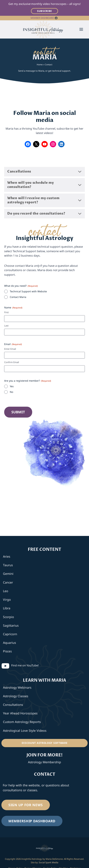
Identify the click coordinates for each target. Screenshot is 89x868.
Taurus (8, 565)
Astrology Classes (16, 696)
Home (40, 65)
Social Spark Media (48, 862)
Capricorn (10, 634)
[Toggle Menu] (81, 29)
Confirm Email (12, 362)
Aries (7, 556)
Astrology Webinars (17, 687)
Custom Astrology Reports (22, 722)
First (6, 312)
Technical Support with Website (28, 291)
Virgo (7, 600)
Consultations (13, 705)
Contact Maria (18, 297)
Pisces (7, 651)
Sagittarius (11, 625)
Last (6, 326)
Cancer (8, 582)
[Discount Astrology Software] (44, 743)
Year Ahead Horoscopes (20, 713)
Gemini (8, 574)
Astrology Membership (44, 762)
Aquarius (9, 643)
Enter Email (10, 349)
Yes (12, 386)
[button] (56, 18)
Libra (7, 608)
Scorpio (8, 617)
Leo (6, 591)
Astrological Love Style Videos (25, 731)
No (11, 392)
